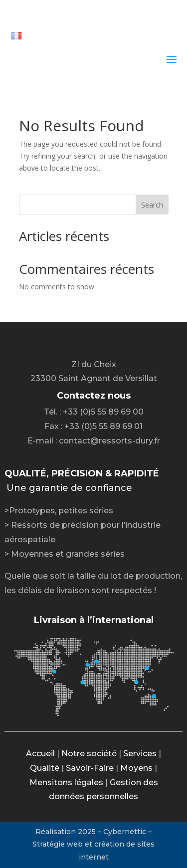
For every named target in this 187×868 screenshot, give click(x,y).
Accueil (40, 754)
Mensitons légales (66, 782)
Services (140, 754)
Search (152, 205)
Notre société (89, 754)
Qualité (45, 768)
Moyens (136, 768)
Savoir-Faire (90, 768)
